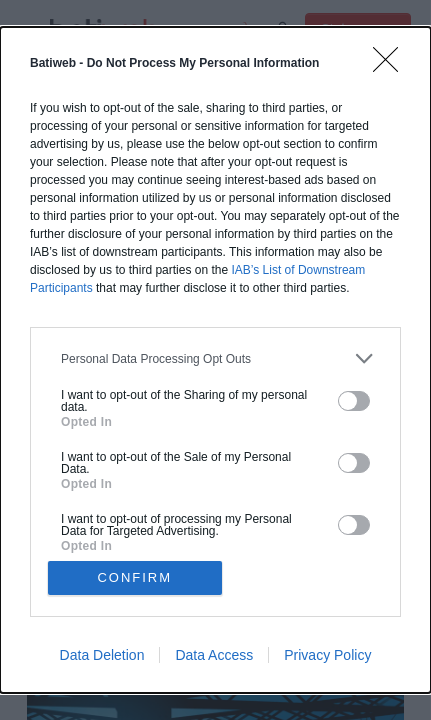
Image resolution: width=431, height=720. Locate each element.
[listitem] (215, 358)
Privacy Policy (327, 655)
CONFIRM (134, 577)
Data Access (214, 655)
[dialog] (215, 360)
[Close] (392, 66)
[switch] (354, 401)
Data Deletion (102, 655)
